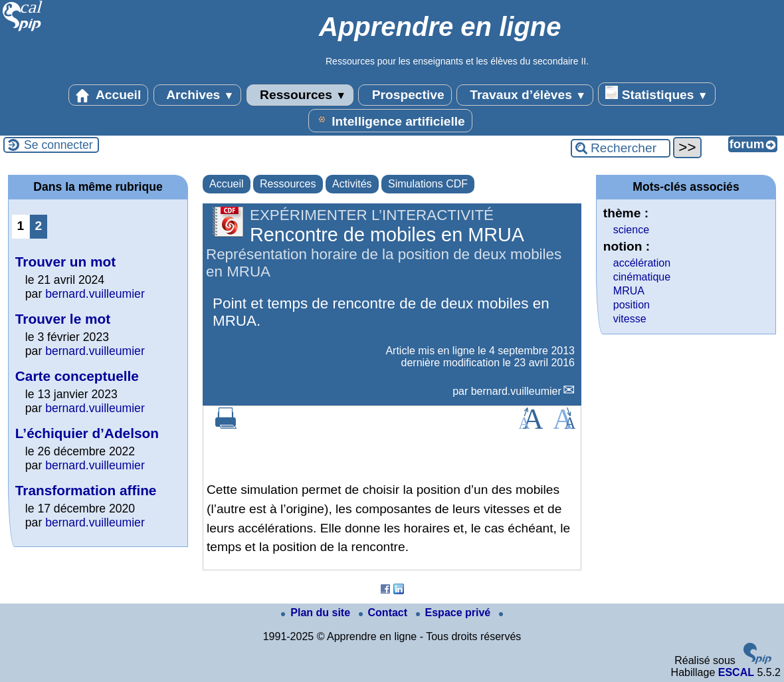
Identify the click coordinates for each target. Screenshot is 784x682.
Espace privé (455, 613)
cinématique (642, 277)
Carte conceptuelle (77, 376)
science (631, 230)
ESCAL (736, 672)
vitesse (630, 319)
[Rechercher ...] (621, 148)
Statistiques (656, 94)
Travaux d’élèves (525, 95)
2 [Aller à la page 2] (39, 226)
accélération (642, 263)
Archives (198, 95)
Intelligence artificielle (390, 120)
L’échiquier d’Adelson (87, 433)
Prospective (405, 95)
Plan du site (317, 613)
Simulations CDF (428, 184)
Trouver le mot (63, 319)
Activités (352, 184)
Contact (385, 613)
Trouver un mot (65, 262)
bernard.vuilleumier (516, 391)
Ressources (300, 95)
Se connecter (58, 145)
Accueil (108, 95)
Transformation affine (86, 490)
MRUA (629, 291)
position (632, 305)
